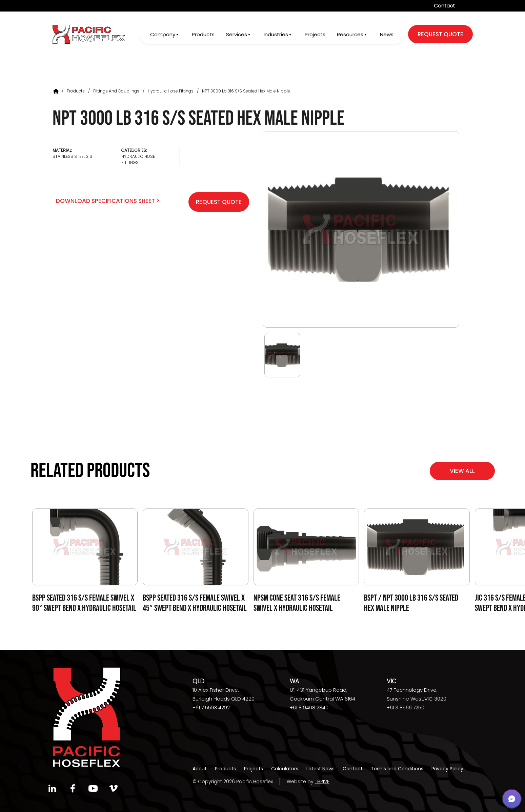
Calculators (285, 769)
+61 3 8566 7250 (406, 708)
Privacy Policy (447, 769)
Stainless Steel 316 (72, 156)
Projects (315, 34)
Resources (350, 34)
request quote (440, 34)
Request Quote (219, 202)
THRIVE (322, 782)
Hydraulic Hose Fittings (171, 91)
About (200, 769)
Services (237, 34)
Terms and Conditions (397, 769)
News (387, 34)
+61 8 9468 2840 (309, 708)
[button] (512, 799)
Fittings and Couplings (116, 91)
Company (163, 34)
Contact (444, 6)
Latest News (320, 769)
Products (203, 34)
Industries (276, 34)
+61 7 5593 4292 (211, 708)
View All (462, 471)
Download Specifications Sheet (108, 201)
